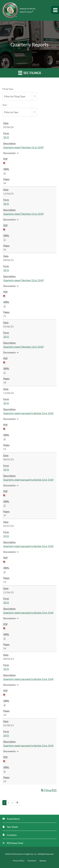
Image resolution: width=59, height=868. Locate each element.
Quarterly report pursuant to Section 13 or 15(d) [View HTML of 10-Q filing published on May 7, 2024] (28, 546)
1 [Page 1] (5, 803)
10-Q (6, 137)
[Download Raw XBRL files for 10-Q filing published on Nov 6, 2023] (5, 638)
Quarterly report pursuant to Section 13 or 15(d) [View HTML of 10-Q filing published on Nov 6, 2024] (28, 413)
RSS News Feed (15, 843)
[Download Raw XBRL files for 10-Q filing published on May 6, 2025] (5, 372)
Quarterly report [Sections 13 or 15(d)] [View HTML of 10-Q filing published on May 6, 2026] (24, 147)
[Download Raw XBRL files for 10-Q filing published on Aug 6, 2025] (5, 306)
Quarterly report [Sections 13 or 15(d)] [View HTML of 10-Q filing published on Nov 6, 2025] (24, 214)
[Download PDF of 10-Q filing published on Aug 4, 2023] (5, 695)
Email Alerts (13, 819)
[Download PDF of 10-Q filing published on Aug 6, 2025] (5, 296)
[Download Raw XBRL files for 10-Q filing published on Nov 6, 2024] (5, 439)
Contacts (12, 835)
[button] (55, 10)
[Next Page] (17, 803)
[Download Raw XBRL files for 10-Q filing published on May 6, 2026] (5, 173)
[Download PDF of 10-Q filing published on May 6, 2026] (5, 163)
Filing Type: (8, 89)
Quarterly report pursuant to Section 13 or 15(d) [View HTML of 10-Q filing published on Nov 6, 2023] (28, 613)
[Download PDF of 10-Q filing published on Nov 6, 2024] (5, 429)
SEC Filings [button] (30, 73)
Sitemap (43, 861)
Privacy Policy (19, 861)
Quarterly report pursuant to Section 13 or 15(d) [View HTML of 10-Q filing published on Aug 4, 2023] (28, 679)
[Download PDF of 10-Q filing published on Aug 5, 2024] (5, 495)
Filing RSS (49, 790)
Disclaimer (32, 861)
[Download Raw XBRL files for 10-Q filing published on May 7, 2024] (5, 572)
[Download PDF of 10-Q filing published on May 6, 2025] (5, 362)
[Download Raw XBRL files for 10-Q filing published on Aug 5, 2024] (5, 505)
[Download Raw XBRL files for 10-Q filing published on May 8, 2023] (5, 771)
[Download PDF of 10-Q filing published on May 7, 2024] (5, 562)
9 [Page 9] (13, 803)
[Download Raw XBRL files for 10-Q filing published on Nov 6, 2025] (5, 239)
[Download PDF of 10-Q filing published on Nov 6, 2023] (5, 628)
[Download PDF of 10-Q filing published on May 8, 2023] (5, 761)
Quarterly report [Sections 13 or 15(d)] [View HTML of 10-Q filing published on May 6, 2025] (24, 347)
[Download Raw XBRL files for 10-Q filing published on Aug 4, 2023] (5, 705)
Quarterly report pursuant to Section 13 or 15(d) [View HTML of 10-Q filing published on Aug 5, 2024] (28, 480)
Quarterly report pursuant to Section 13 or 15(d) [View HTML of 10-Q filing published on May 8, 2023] (28, 746)
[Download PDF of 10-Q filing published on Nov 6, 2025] (5, 229)
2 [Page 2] (9, 803)
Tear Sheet (12, 827)
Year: (5, 105)
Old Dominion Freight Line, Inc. (24, 854)
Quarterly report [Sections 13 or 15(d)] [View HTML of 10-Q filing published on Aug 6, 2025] (24, 280)
